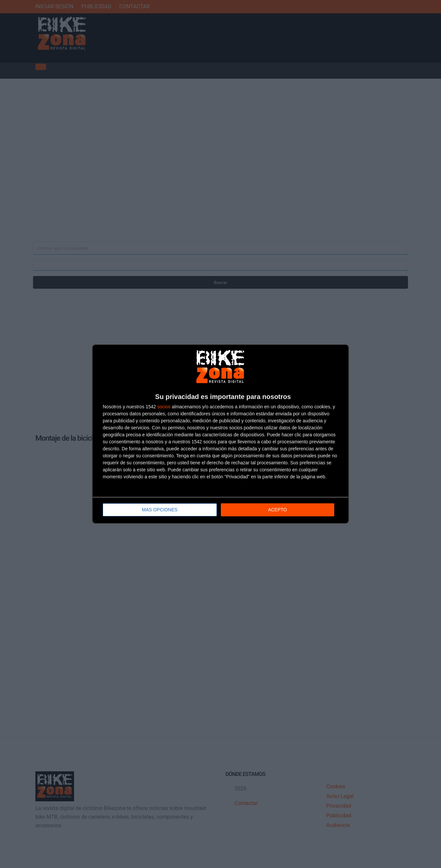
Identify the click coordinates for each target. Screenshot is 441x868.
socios (164, 407)
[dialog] (220, 434)
